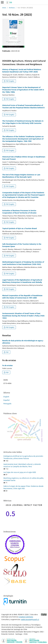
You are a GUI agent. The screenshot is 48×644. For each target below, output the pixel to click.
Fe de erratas (7, 365)
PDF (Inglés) (10, 81)
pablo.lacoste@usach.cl (30, 619)
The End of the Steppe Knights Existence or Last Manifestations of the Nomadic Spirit (21, 176)
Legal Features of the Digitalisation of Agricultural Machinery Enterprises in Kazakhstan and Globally (22, 281)
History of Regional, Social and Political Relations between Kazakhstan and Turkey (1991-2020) (22, 71)
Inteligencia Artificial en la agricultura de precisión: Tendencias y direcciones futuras (23, 457)
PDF (7, 352)
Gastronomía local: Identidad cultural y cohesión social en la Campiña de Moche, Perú (22, 465)
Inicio (4, 8)
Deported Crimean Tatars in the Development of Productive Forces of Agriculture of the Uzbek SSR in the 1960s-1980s (23, 90)
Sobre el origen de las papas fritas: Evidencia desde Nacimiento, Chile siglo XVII (23, 487)
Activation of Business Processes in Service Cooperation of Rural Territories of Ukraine (19, 212)
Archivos (12, 8)
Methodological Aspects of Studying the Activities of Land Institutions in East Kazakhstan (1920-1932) (23, 263)
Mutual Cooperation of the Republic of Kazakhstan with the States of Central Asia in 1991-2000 (22, 297)
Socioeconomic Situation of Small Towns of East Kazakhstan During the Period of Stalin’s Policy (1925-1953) (24, 316)
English (6, 397)
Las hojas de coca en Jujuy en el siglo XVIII (20, 472)
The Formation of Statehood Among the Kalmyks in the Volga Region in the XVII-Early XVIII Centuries (23, 122)
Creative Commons (26, 617)
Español (6, 400)
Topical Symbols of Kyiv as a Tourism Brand (20, 228)
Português (7, 404)
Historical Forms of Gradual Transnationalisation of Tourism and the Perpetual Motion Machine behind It (23, 106)
